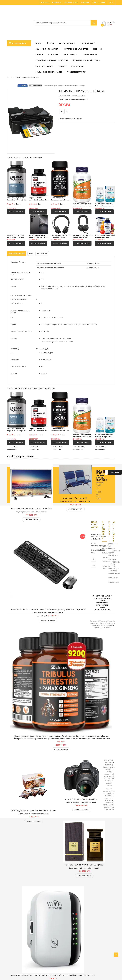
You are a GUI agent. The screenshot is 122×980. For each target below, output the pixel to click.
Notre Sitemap (116, 572)
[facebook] (94, 558)
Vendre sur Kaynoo (71, 2)
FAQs (114, 566)
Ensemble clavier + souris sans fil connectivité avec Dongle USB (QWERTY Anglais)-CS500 (48, 609)
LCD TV (111, 804)
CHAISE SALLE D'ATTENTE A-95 (75, 498)
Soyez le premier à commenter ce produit (73, 100)
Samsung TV (108, 791)
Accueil (9, 78)
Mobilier (105, 561)
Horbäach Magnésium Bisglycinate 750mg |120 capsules (16, 199)
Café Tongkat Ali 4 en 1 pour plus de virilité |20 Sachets (34, 810)
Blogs (102, 600)
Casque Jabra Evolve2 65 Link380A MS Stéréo (61, 236)
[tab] (17, 253)
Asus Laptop (109, 776)
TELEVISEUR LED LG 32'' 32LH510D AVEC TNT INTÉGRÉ (31, 508)
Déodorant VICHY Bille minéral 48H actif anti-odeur (16, 236)
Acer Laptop (109, 762)
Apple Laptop (109, 760)
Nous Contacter (116, 560)
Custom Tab (42, 253)
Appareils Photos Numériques (102, 625)
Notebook (109, 785)
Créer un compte (99, 2)
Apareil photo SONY (108, 623)
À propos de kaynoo (102, 595)
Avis (31, 253)
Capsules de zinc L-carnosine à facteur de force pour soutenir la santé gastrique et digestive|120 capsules (38, 199)
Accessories (109, 773)
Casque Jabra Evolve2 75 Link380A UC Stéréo (83, 236)
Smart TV (110, 809)
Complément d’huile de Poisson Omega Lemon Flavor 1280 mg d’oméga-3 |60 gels (105, 205)
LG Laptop (108, 780)
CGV (114, 555)
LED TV (106, 804)
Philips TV (109, 800)
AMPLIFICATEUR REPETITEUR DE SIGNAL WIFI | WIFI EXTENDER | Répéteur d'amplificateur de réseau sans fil (53, 975)
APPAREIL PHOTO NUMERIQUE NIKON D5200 (82, 799)
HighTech (105, 557)
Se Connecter (117, 549)
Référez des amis (36, 86)
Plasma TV (108, 807)
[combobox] (66, 23)
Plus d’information (17, 253)
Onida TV (110, 795)
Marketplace (57, 2)
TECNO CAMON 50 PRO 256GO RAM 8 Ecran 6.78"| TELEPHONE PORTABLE (39, 236)
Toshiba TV (109, 798)
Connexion (85, 2)
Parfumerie (106, 552)
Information (102, 605)
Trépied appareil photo (102, 627)
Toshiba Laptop (109, 778)
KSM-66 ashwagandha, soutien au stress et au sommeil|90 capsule (82, 205)
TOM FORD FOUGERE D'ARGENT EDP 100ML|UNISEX (84, 864)
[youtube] (94, 564)
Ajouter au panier (16, 212)
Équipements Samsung (98, 620)
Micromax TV (109, 802)
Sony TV (109, 788)
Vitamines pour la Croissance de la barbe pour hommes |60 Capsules (60, 199)
